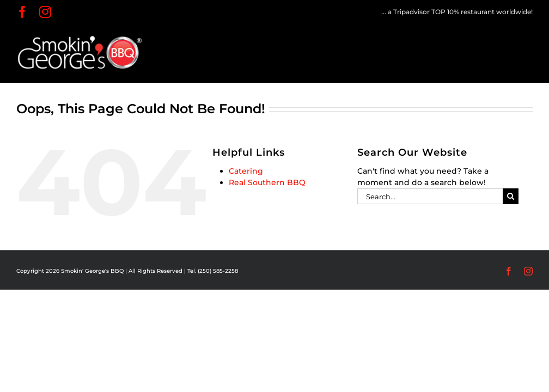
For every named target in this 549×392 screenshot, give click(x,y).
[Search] (511, 196)
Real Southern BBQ (267, 182)
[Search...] (430, 196)
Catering (246, 171)
